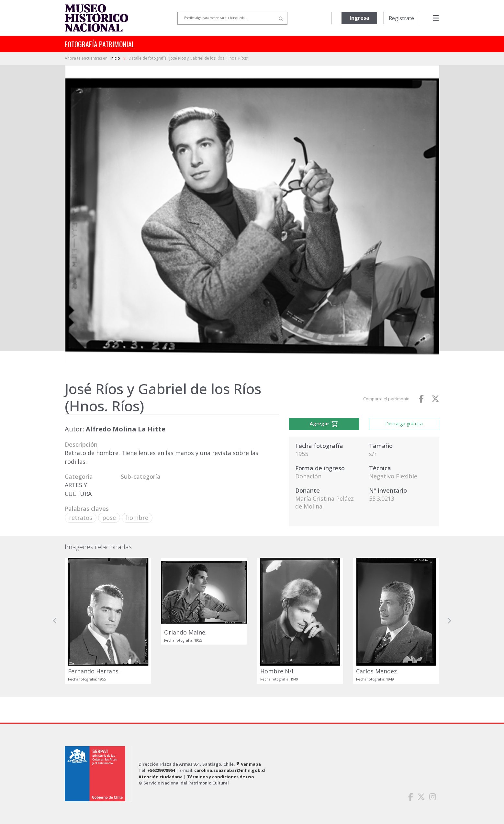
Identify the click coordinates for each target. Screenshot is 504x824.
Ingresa (359, 18)
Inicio (116, 58)
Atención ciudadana (161, 777)
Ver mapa (248, 764)
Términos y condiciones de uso (221, 777)
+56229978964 (161, 770)
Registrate (401, 18)
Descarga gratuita (404, 423)
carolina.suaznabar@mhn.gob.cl (230, 770)
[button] (55, 621)
